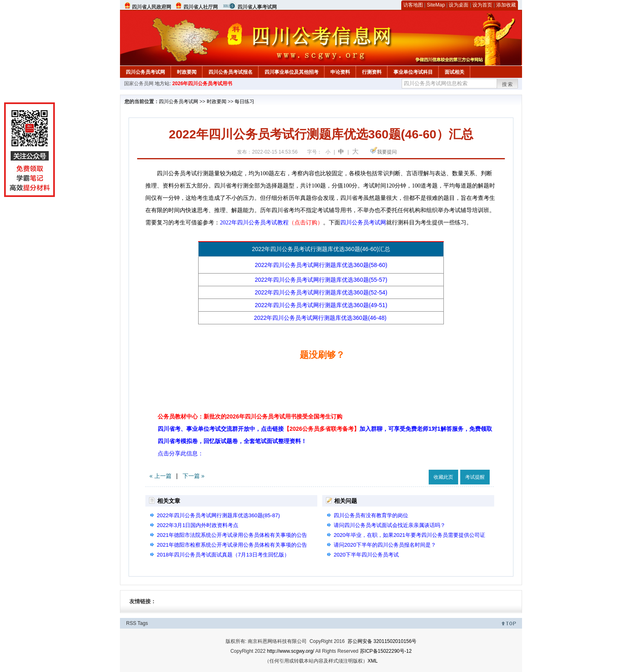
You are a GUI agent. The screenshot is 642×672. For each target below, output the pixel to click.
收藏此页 (443, 477)
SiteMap (436, 5)
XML (373, 661)
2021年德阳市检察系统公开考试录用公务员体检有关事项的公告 (232, 545)
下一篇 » (194, 476)
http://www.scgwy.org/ (290, 651)
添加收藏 (506, 5)
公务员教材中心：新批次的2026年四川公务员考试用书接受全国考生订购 (250, 416)
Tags (143, 623)
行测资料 (372, 72)
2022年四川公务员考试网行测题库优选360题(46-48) (321, 318)
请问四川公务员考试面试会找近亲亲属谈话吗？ (390, 525)
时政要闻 (187, 72)
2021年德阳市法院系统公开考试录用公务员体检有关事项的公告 (232, 535)
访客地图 (413, 5)
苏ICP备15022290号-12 (386, 651)
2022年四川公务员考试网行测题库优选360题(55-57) (321, 280)
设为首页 (482, 5)
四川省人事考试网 (257, 7)
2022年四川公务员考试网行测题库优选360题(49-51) (321, 305)
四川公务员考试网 (145, 72)
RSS (131, 623)
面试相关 (454, 72)
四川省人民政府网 (151, 7)
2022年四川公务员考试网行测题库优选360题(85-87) (218, 515)
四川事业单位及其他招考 (292, 72)
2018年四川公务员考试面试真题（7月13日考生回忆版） (223, 555)
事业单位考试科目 (413, 72)
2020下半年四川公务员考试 (366, 555)
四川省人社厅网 (201, 7)
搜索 (508, 84)
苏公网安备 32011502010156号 (382, 641)
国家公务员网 (139, 84)
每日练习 (244, 102)
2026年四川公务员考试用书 (202, 84)
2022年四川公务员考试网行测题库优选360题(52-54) (321, 292)
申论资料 (340, 72)
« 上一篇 (160, 476)
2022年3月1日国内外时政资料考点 (198, 525)
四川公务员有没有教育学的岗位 (371, 515)
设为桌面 (459, 5)
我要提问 (387, 152)
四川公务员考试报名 (231, 72)
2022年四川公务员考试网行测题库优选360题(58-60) (321, 265)
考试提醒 (475, 477)
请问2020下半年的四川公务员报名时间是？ (385, 545)
